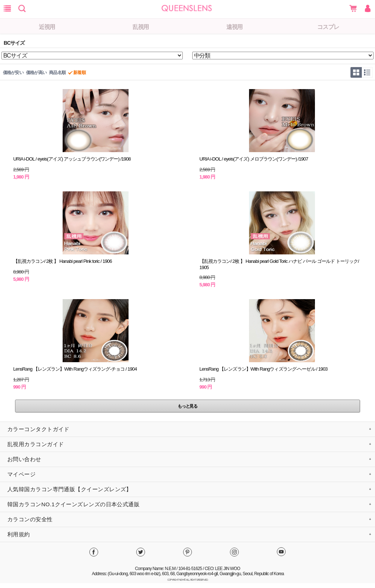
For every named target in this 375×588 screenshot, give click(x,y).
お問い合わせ (24, 459)
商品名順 (57, 73)
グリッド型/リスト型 (362, 72)
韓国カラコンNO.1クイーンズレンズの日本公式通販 (73, 504)
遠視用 (235, 27)
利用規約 (19, 534)
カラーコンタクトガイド (38, 429)
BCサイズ (14, 43)
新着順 (79, 73)
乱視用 (141, 27)
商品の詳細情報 (96, 135)
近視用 (47, 27)
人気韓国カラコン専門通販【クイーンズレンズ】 (70, 489)
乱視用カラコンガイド (36, 444)
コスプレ (328, 27)
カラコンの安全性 (30, 519)
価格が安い (13, 73)
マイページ (21, 474)
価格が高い (36, 73)
